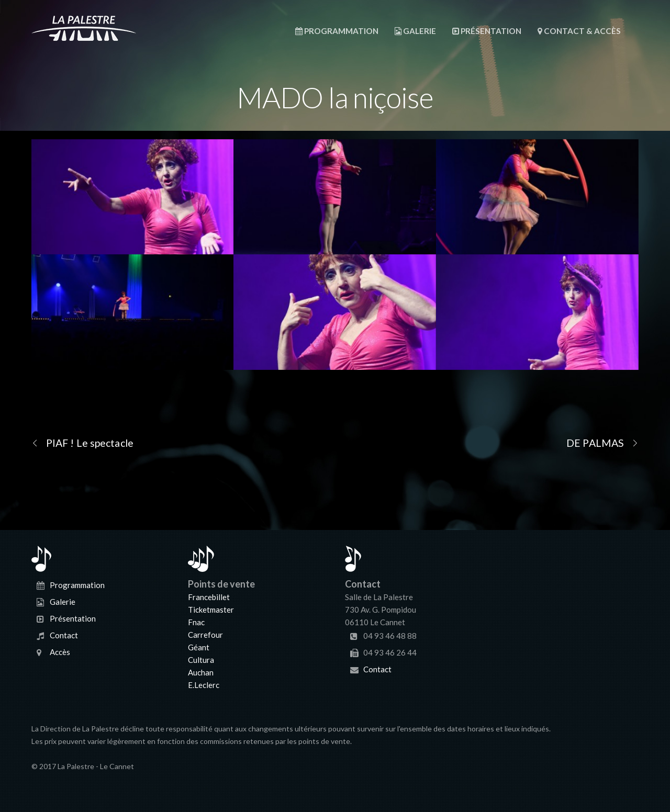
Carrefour (205, 635)
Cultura (201, 660)
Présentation (487, 31)
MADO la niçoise (335, 97)
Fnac (196, 622)
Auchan (201, 672)
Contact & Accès (579, 31)
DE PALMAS (602, 443)
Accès (60, 652)
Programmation (337, 31)
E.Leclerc (204, 685)
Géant (199, 647)
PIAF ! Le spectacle (82, 443)
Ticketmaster (211, 610)
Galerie (415, 31)
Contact (64, 635)
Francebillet (209, 597)
